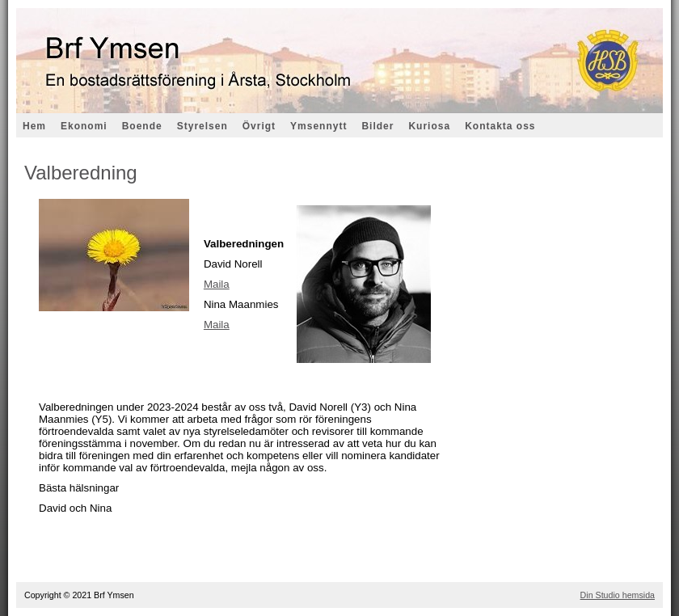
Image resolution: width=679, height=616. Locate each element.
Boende (142, 126)
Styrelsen (202, 126)
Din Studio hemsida (618, 595)
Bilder (377, 126)
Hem (34, 126)
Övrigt (259, 126)
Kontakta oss (500, 126)
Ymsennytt (318, 126)
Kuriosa (429, 126)
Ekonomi (84, 126)
